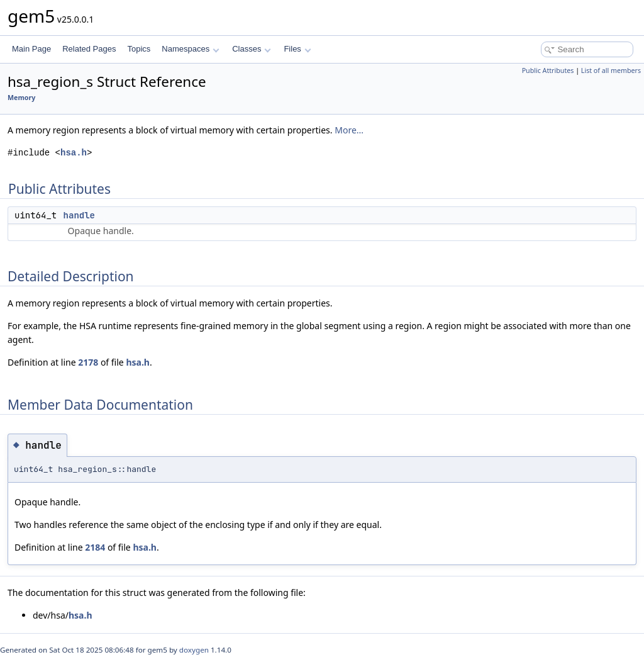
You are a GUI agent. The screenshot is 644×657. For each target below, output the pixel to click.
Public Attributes (548, 70)
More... (349, 130)
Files (297, 49)
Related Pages (89, 49)
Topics (139, 49)
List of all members (611, 70)
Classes (252, 49)
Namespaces (190, 49)
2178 (88, 362)
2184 (95, 547)
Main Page (31, 49)
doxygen (194, 650)
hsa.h (74, 153)
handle (79, 215)
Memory (21, 98)
